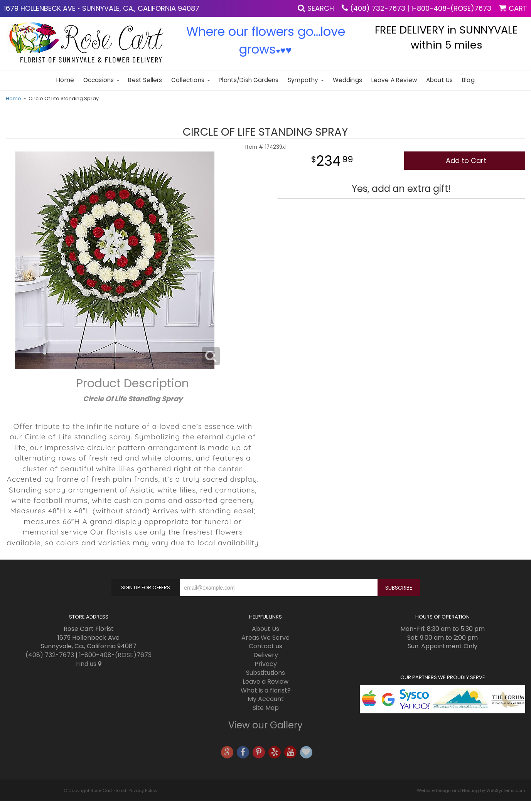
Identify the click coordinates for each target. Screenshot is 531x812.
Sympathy (303, 80)
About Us (439, 80)
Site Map (266, 708)
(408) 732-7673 (378, 8)
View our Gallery (265, 725)
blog (468, 80)
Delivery (266, 655)
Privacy (266, 664)
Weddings (347, 80)
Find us (89, 664)
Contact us (265, 646)
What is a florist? (266, 690)
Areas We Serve (265, 638)
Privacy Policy (143, 790)
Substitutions (265, 673)
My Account (266, 699)
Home (65, 80)
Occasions (99, 80)
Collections (188, 80)
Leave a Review (394, 80)
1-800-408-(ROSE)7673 (451, 8)
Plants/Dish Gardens (249, 80)
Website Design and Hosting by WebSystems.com (471, 790)
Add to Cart (466, 161)
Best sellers (145, 80)
